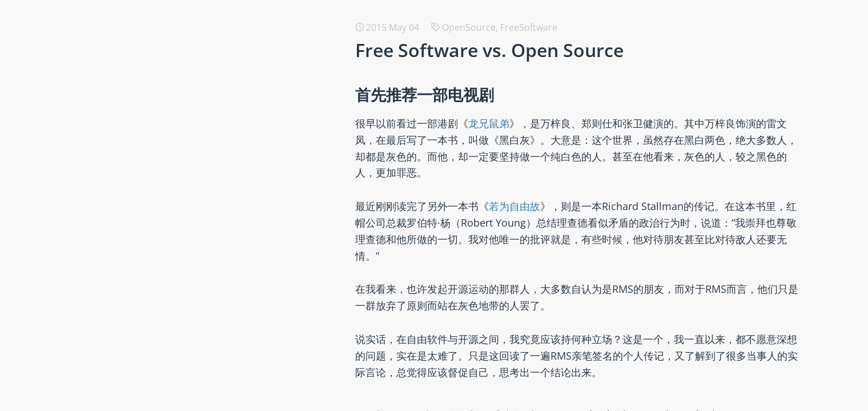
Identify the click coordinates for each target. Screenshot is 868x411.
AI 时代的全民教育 (152, 351)
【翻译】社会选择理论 (161, 333)
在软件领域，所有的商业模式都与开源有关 (202, 369)
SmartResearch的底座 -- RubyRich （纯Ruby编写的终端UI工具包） (254, 41)
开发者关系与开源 (152, 388)
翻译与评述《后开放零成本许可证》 (188, 205)
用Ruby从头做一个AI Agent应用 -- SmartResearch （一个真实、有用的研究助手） (284, 59)
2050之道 (135, 187)
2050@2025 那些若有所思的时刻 (182, 77)
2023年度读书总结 (153, 278)
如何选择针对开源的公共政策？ (179, 223)
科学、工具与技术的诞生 (166, 260)
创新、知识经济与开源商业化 (175, 241)
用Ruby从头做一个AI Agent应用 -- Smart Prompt (216, 114)
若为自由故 (535, 206)
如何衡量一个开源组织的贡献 (175, 296)
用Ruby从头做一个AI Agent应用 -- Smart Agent (212, 95)
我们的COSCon (146, 315)
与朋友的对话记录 (152, 168)
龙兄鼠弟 (509, 123)
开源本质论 (138, 150)
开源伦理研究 (143, 132)
